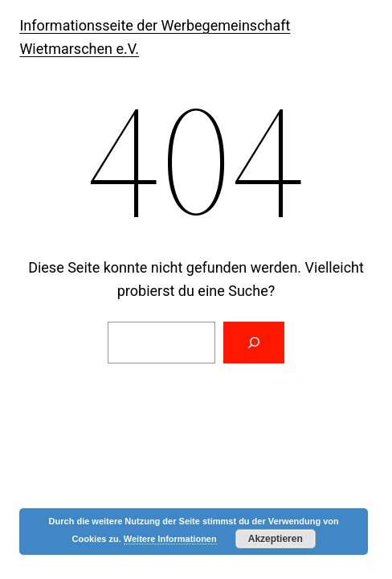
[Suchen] (254, 343)
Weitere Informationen (170, 539)
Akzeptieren (276, 539)
